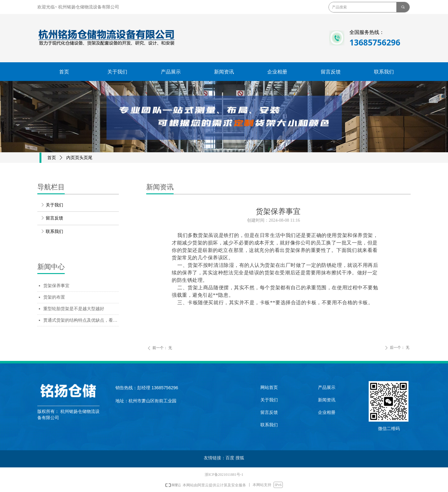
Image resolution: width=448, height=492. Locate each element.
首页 (52, 158)
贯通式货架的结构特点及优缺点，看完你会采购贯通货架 (81, 320)
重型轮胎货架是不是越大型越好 (74, 309)
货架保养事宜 (56, 286)
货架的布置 (54, 297)
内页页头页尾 (79, 158)
